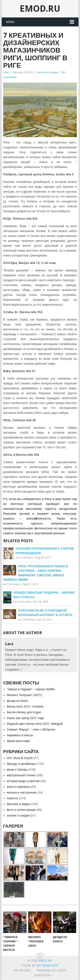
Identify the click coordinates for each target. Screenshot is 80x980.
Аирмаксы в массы (20, 735)
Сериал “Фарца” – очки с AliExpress (31, 729)
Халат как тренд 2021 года (25, 718)
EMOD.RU (40, 9)
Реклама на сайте (52, 970)
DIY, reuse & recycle (20, 758)
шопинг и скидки (47, 72)
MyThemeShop (47, 966)
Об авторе (22, 970)
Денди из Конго (17, 701)
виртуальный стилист (22, 775)
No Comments (24, 558)
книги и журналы (18, 787)
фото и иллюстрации (21, 810)
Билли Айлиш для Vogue (24, 712)
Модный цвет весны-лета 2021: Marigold (35, 724)
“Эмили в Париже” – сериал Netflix (31, 689)
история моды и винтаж (23, 781)
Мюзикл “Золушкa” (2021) (24, 695)
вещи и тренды (17, 769)
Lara (6, 72)
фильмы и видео (18, 804)
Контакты (43, 975)
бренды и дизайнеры (21, 764)
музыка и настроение (22, 792)
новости (12, 798)
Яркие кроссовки (18, 741)
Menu (10, 22)
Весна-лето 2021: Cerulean (25, 706)
